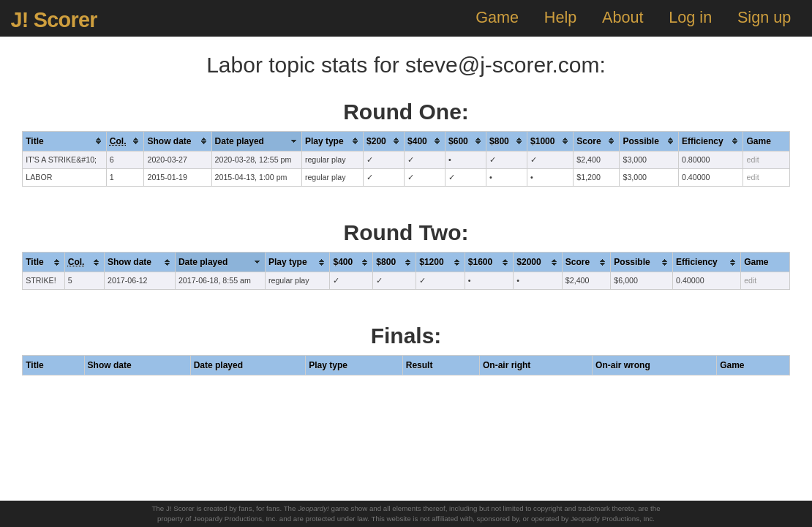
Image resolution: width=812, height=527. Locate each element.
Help (560, 17)
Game (497, 17)
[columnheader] (65, 141)
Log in (690, 17)
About (623, 17)
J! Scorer (53, 20)
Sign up (764, 17)
